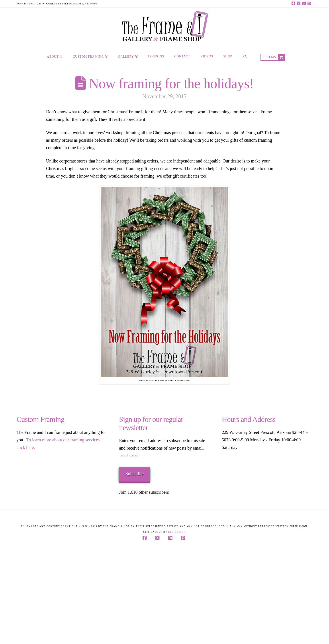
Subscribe (134, 474)
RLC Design (177, 532)
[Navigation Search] (245, 56)
